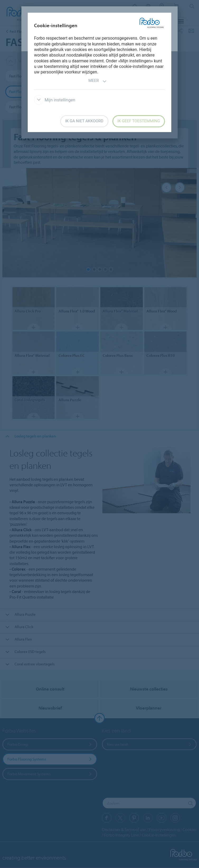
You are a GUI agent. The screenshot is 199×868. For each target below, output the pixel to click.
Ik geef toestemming (139, 121)
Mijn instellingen (55, 100)
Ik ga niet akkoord (84, 121)
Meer (98, 81)
